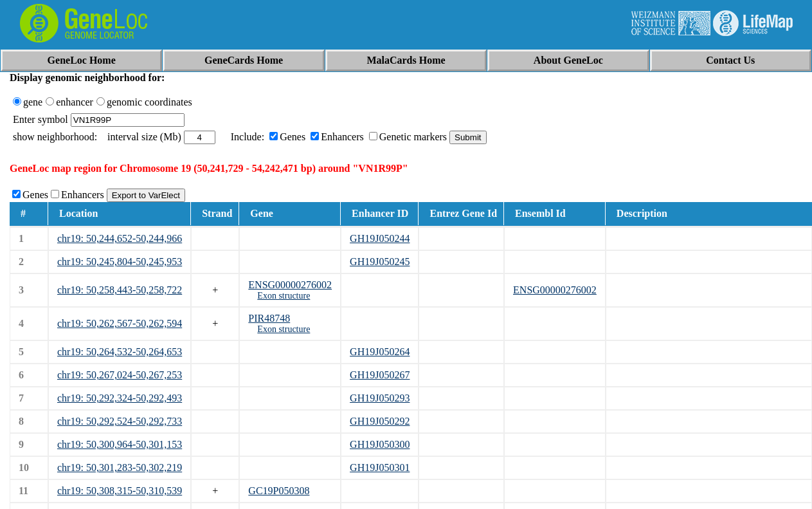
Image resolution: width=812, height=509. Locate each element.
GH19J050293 (380, 398)
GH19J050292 (380, 421)
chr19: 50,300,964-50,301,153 (120, 444)
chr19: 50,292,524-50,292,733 (120, 421)
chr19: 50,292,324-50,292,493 (120, 398)
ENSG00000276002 (290, 285)
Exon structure (284, 296)
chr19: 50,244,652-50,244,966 (120, 238)
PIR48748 (269, 318)
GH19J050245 (380, 262)
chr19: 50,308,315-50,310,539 (120, 491)
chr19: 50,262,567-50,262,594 (120, 323)
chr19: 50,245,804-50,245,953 (120, 262)
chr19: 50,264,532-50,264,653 (120, 352)
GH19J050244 (380, 238)
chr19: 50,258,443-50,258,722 (120, 290)
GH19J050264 (380, 352)
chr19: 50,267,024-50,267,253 (120, 375)
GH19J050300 (380, 444)
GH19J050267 (380, 375)
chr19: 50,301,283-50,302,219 (120, 467)
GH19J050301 (380, 467)
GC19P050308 (279, 491)
